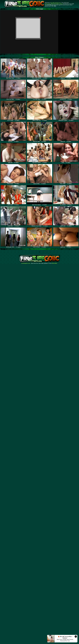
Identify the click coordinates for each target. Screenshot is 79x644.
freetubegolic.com (26, 263)
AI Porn (61, 4)
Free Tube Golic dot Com (55, 3)
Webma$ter (55, 263)
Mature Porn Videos (55, 4)
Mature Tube (48, 4)
